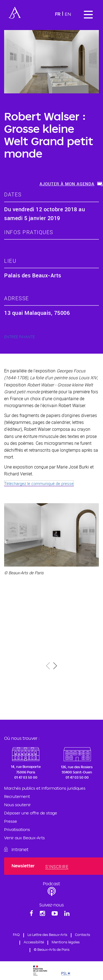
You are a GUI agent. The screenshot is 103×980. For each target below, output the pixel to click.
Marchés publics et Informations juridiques (45, 788)
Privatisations (17, 829)
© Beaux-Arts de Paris (52, 949)
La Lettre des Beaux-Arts (47, 935)
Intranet (20, 850)
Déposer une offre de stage (31, 813)
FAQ (16, 935)
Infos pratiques (29, 232)
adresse (17, 298)
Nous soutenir (17, 805)
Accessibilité (34, 942)
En (68, 14)
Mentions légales (66, 942)
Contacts (83, 935)
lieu (10, 261)
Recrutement (17, 796)
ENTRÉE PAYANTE (20, 337)
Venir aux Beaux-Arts (24, 838)
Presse (11, 821)
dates (13, 194)
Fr (58, 14)
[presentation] (48, 667)
